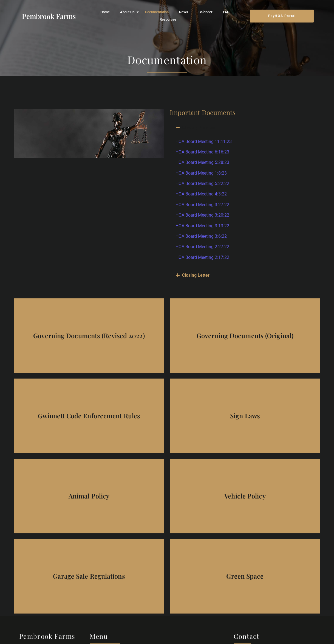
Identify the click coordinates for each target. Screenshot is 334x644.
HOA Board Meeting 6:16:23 (202, 152)
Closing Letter (196, 275)
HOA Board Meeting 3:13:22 (202, 226)
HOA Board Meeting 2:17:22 (202, 257)
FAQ (226, 12)
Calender (206, 12)
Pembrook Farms (49, 16)
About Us (128, 12)
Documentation (157, 12)
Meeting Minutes (199, 128)
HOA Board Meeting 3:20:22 (202, 215)
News (184, 12)
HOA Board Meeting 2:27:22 (202, 247)
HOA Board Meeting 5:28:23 (202, 162)
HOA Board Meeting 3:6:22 (201, 236)
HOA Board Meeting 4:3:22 (201, 194)
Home (105, 12)
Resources (168, 19)
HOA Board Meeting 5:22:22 (202, 184)
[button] (245, 128)
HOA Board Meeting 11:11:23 (204, 142)
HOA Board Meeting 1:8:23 (201, 173)
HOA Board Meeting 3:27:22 (202, 205)
